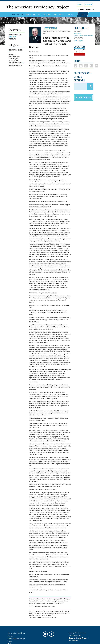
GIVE (83, 15)
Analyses (71, 15)
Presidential (77, 34)
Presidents (59, 15)
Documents (18, 15)
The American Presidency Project (38, 7)
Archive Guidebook (15, 35)
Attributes (12, 39)
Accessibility (73, 641)
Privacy (85, 638)
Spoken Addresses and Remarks (83, 36)
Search (89, 4)
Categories (12, 37)
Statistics (31, 15)
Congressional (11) (15, 66)
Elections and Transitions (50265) (16, 62)
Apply (90, 87)
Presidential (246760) (16, 51)
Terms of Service (75, 638)
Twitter (46, 635)
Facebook (52, 635)
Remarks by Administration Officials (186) (14, 57)
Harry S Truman (50, 28)
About (80, 4)
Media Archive (44, 15)
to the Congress (79, 40)
